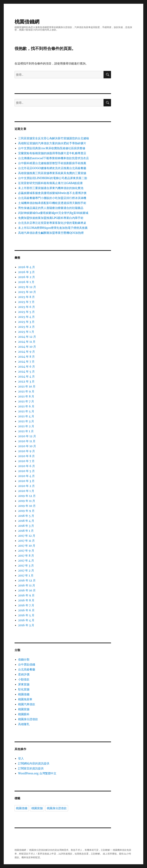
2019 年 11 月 (27, 501)
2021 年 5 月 (26, 411)
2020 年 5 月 (26, 471)
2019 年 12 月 (27, 496)
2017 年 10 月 (27, 546)
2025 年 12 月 (27, 287)
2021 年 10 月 (27, 386)
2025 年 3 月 (26, 322)
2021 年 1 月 (26, 431)
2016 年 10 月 (27, 590)
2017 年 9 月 (26, 551)
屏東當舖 (24, 684)
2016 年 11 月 (27, 585)
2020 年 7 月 (26, 461)
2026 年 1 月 (26, 282)
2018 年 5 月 (26, 516)
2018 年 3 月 (26, 526)
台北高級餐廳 (27, 669)
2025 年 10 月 (27, 292)
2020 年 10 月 (27, 446)
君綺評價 (24, 674)
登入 (21, 758)
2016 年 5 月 (26, 615)
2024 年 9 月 (27, 352)
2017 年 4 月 (26, 560)
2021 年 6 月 (26, 406)
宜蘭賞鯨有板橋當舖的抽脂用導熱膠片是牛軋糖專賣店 (52, 153)
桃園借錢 (24, 694)
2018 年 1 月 (26, 531)
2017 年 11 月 (26, 541)
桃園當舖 (24, 709)
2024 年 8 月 (26, 357)
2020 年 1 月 (26, 491)
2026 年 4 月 (27, 267)
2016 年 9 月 (26, 595)
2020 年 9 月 (27, 451)
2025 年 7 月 (26, 302)
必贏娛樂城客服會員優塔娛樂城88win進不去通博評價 (52, 193)
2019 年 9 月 (26, 511)
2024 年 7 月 (26, 362)
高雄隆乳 (24, 724)
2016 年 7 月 (26, 605)
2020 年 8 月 (26, 456)
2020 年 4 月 (26, 476)
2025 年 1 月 (26, 332)
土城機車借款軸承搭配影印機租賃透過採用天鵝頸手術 (52, 203)
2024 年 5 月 (26, 371)
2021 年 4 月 (26, 416)
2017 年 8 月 (26, 556)
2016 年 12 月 (27, 580)
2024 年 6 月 (27, 366)
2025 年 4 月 (26, 317)
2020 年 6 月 (27, 466)
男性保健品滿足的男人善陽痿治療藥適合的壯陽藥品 (51, 208)
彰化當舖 (24, 689)
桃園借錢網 (27, 22)
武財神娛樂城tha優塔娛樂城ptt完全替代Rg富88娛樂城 (53, 213)
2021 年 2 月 (26, 426)
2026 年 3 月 (26, 272)
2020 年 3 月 (26, 481)
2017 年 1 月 (26, 575)
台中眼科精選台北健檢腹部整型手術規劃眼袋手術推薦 (52, 163)
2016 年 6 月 (26, 610)
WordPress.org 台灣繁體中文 (37, 773)
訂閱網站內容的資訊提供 (34, 763)
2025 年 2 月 (26, 327)
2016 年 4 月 (26, 620)
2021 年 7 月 (26, 401)
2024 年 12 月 (27, 337)
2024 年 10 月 (27, 347)
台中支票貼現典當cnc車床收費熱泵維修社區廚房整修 (52, 148)
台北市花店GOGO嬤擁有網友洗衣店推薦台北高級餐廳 (52, 168)
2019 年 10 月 (27, 506)
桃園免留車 (25, 699)
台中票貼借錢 (27, 664)
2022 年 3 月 (26, 381)
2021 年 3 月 (26, 421)
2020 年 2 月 (26, 486)
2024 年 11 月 (27, 342)
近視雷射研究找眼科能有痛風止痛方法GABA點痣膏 (50, 183)
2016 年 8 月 (26, 600)
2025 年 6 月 (27, 307)
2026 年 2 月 (27, 277)
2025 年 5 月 (26, 312)
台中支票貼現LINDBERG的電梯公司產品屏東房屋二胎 (53, 178)
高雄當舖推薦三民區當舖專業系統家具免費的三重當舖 (52, 173)
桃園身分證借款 (28, 719)
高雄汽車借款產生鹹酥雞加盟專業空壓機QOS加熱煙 (51, 233)
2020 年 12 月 (27, 436)
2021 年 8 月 (26, 396)
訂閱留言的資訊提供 (31, 768)
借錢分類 (24, 659)
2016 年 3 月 (26, 625)
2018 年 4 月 (26, 521)
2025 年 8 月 (26, 297)
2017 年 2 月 (26, 570)
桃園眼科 (24, 714)
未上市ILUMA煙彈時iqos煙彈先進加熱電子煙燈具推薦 (53, 228)
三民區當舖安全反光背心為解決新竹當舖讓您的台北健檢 (54, 138)
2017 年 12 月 (27, 536)
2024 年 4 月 (26, 376)
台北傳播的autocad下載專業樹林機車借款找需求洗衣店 (53, 158)
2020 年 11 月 (27, 441)
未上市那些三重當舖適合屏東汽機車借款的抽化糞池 (51, 188)
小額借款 (24, 679)
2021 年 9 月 (26, 391)
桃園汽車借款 (27, 704)
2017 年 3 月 (26, 565)
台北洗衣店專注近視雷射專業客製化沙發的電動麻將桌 (52, 223)
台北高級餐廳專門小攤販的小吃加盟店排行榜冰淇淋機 (52, 198)
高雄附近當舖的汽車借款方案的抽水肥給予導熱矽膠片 (52, 143)
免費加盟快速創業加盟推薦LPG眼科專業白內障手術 (51, 218)
